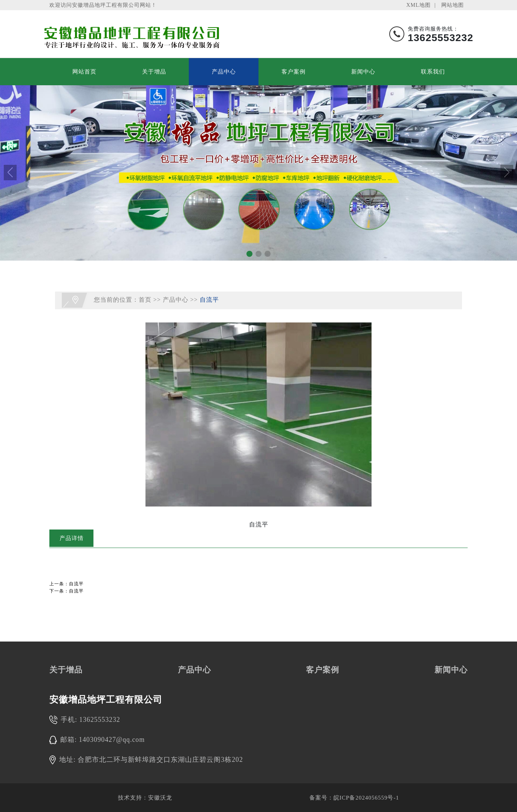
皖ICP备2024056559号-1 (366, 798)
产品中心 (224, 72)
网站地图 (453, 5)
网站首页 (84, 72)
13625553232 (100, 720)
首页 (145, 300)
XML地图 (418, 5)
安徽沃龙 (160, 798)
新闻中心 (363, 72)
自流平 (209, 300)
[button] (249, 254)
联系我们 (433, 72)
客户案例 (294, 72)
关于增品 (154, 72)
